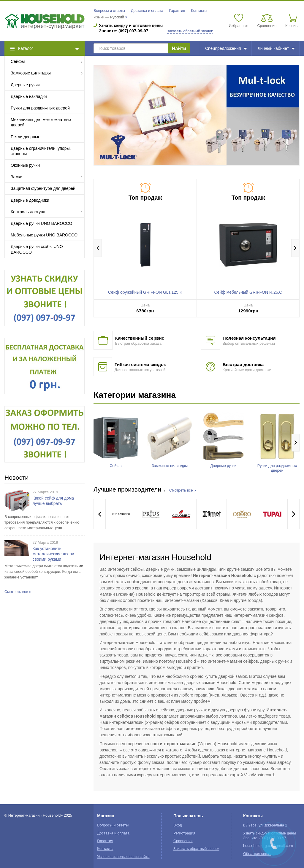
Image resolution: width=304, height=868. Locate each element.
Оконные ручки (25, 165)
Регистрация (184, 833)
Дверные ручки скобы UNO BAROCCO (37, 249)
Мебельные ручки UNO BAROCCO (44, 235)
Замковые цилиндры (47, 73)
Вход (178, 825)
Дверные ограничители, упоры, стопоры (41, 151)
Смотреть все (16, 592)
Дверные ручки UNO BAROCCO (41, 223)
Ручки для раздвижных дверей (40, 108)
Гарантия (177, 11)
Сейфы (47, 61)
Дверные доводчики (30, 200)
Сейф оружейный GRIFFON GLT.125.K (145, 292)
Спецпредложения (226, 48)
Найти (179, 49)
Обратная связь (257, 854)
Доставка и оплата (147, 11)
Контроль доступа (47, 212)
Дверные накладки (29, 96)
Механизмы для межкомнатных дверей (41, 122)
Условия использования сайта (123, 857)
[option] (197, 115)
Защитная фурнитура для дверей (43, 188)
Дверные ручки (25, 85)
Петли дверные (26, 137)
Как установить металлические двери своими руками (53, 554)
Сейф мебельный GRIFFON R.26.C (248, 292)
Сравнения (183, 841)
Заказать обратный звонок (190, 31)
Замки (47, 177)
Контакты (199, 11)
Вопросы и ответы (109, 11)
